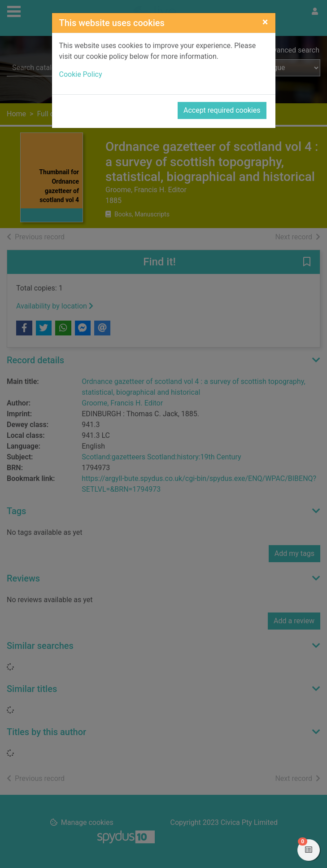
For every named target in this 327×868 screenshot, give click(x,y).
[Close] (265, 22)
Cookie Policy (81, 74)
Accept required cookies (222, 110)
